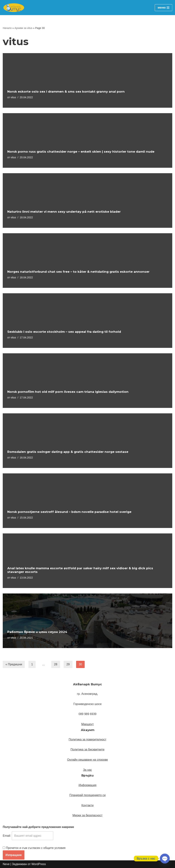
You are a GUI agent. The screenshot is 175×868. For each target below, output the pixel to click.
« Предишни (14, 664)
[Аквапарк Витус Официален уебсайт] (14, 8)
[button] (87, 724)
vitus (13, 97)
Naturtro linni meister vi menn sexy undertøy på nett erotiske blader (64, 212)
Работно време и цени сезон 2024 (37, 632)
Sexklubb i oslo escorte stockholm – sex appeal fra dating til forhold (64, 332)
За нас (87, 770)
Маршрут (87, 724)
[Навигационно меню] (164, 8)
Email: (28, 836)
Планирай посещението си (87, 795)
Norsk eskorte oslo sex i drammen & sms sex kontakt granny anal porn (66, 92)
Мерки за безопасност (87, 815)
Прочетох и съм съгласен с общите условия (36, 848)
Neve (6, 864)
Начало (7, 28)
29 (68, 664)
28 (56, 664)
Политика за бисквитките (88, 749)
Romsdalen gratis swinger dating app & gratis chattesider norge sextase (68, 452)
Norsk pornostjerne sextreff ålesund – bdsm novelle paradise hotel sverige (69, 512)
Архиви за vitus (23, 28)
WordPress (39, 864)
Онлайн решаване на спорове (87, 760)
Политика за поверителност (87, 739)
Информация (88, 785)
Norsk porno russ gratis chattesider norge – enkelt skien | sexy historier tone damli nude (81, 152)
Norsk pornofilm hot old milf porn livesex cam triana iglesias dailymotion (68, 392)
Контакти (87, 805)
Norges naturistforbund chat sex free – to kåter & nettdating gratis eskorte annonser (78, 272)
